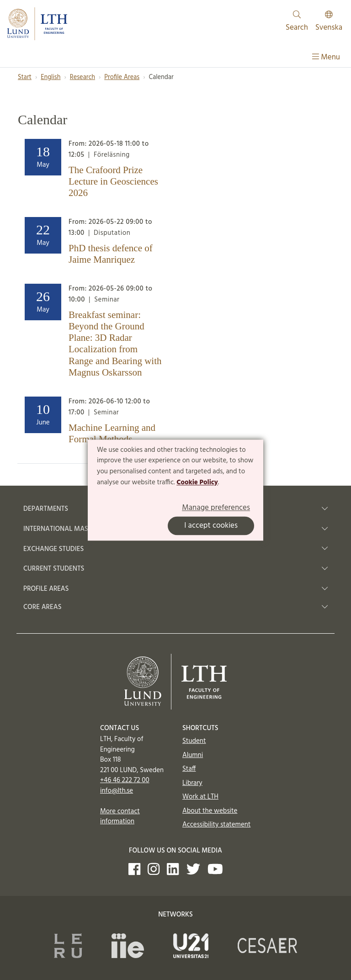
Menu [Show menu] (326, 57)
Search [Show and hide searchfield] (297, 22)
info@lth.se (117, 791)
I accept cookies (211, 526)
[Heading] (93, 171)
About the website (210, 811)
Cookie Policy (197, 482)
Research (82, 77)
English (51, 77)
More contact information (120, 817)
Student (194, 741)
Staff (189, 769)
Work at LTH (200, 797)
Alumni (193, 755)
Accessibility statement (216, 825)
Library (192, 783)
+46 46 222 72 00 (125, 780)
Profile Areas (122, 77)
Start (25, 77)
